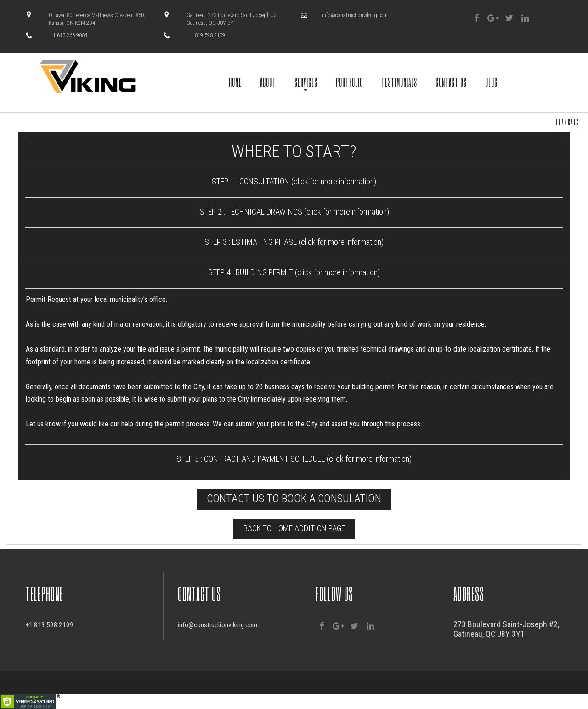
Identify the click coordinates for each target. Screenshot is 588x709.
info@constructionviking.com (355, 15)
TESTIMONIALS (399, 82)
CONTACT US (451, 82)
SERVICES (306, 82)
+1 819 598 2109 (53, 624)
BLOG (491, 82)
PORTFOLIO (349, 82)
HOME (235, 82)
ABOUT (268, 82)
